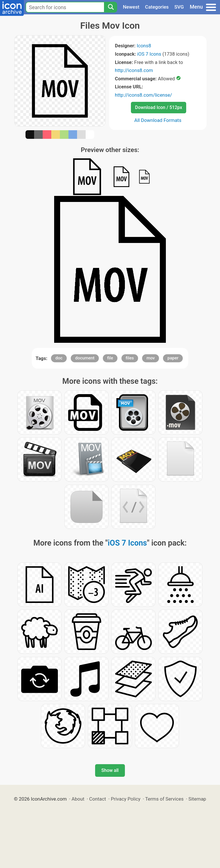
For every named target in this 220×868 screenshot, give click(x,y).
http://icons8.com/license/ (144, 95)
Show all (110, 770)
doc (59, 358)
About (78, 799)
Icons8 (144, 46)
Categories (157, 7)
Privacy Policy (126, 799)
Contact (98, 799)
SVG (179, 7)
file (110, 358)
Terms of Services (164, 799)
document (85, 358)
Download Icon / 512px (158, 107)
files (130, 358)
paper (173, 358)
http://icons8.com (134, 70)
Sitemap (197, 799)
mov (151, 358)
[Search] (111, 7)
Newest (131, 7)
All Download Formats (158, 120)
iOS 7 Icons (149, 54)
